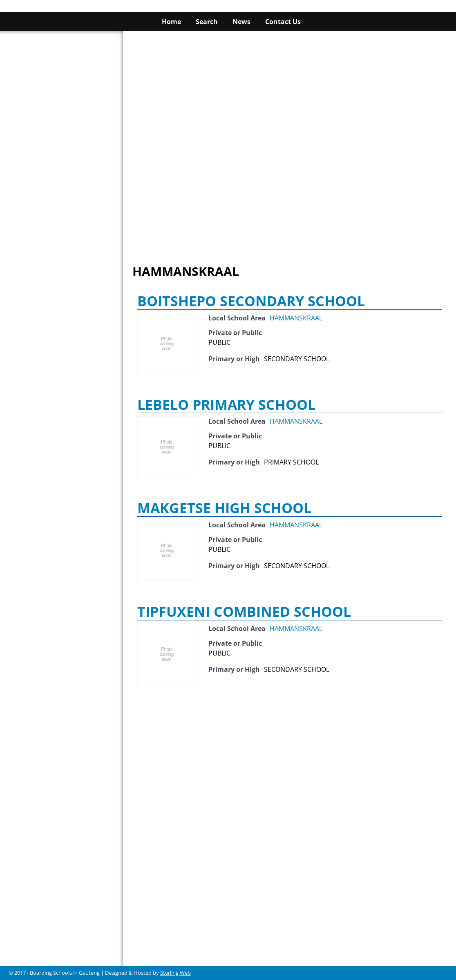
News (241, 22)
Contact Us (283, 22)
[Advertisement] (290, 88)
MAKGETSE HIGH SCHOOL (224, 508)
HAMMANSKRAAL (296, 318)
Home (171, 22)
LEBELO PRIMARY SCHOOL (226, 404)
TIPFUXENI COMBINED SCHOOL (244, 611)
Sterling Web (175, 973)
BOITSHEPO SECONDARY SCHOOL (251, 301)
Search (207, 22)
